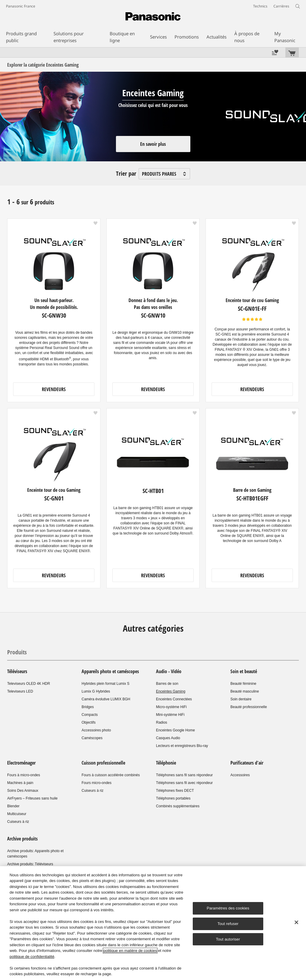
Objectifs (89, 722)
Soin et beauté (244, 671)
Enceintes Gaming (171, 691)
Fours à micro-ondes (24, 775)
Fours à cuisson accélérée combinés (111, 775)
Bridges (88, 707)
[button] (95, 223)
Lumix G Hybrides (96, 691)
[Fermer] (296, 922)
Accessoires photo (96, 730)
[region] (153, 923)
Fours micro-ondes (97, 783)
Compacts (90, 715)
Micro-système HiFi (171, 707)
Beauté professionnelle (249, 707)
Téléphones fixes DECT (175, 791)
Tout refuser (228, 924)
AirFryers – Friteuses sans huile (32, 798)
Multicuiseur (17, 814)
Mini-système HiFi (170, 715)
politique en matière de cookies (130, 951)
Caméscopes (92, 738)
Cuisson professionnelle (104, 763)
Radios (162, 722)
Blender (13, 806)
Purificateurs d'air (247, 763)
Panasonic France (21, 6)
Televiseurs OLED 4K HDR (29, 684)
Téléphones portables (173, 798)
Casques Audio (168, 738)
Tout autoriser (228, 939)
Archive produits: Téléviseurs (30, 864)
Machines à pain (20, 783)
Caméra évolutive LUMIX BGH (106, 699)
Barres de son (167, 684)
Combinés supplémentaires (178, 806)
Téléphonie (166, 763)
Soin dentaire (241, 699)
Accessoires (240, 775)
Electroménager (21, 763)
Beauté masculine (245, 691)
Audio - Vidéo (169, 671)
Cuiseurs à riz (18, 822)
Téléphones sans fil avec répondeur (184, 783)
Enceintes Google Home (175, 730)
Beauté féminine (243, 684)
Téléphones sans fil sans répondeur (184, 775)
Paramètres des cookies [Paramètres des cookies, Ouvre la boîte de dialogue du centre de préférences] (228, 908)
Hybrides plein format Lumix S (105, 684)
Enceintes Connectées (174, 699)
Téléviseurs (17, 671)
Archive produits (22, 839)
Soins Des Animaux (23, 791)
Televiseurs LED (20, 691)
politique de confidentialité (32, 957)
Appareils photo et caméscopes (110, 671)
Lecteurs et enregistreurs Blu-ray (182, 746)
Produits (17, 652)
